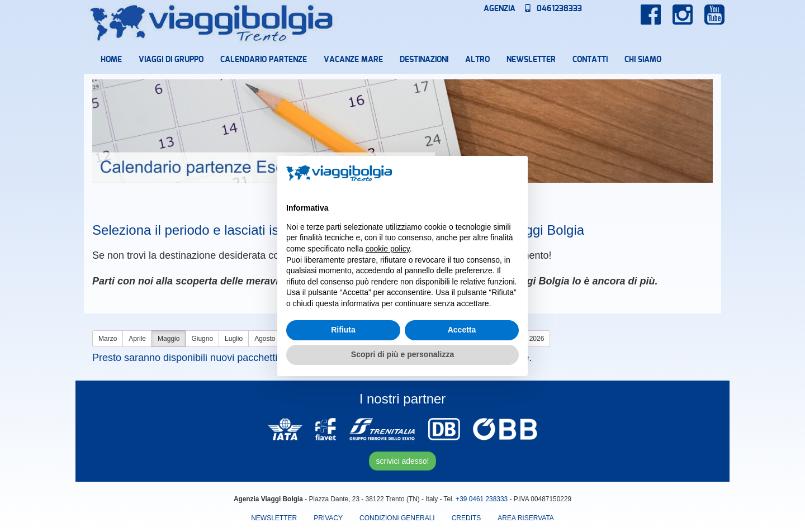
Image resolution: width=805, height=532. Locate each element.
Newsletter (531, 60)
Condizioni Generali (397, 518)
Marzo (108, 339)
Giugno (202, 339)
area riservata (525, 518)
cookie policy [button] (388, 249)
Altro (477, 60)
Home (111, 60)
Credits (467, 518)
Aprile (137, 339)
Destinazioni (424, 60)
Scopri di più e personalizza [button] (402, 354)
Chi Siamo (643, 60)
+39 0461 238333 (482, 499)
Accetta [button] (462, 330)
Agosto (265, 339)
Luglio (234, 339)
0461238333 (553, 9)
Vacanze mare (353, 60)
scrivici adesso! (403, 461)
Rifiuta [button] (343, 330)
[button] (513, 174)
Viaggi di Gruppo (171, 60)
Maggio (169, 339)
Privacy (328, 518)
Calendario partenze (264, 60)
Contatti (590, 60)
